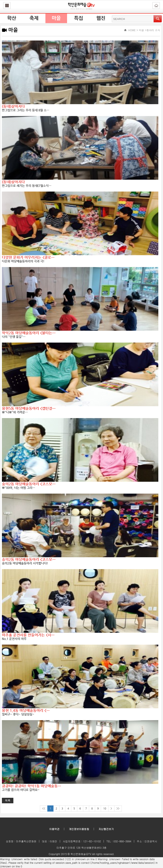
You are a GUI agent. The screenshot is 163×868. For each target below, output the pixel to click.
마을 (56, 18)
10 (105, 808)
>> (118, 808)
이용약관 (54, 829)
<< (44, 808)
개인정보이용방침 (79, 829)
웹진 (101, 18)
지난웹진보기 (106, 829)
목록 (8, 800)
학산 (12, 18)
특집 (79, 18)
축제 (34, 18)
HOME (132, 30)
